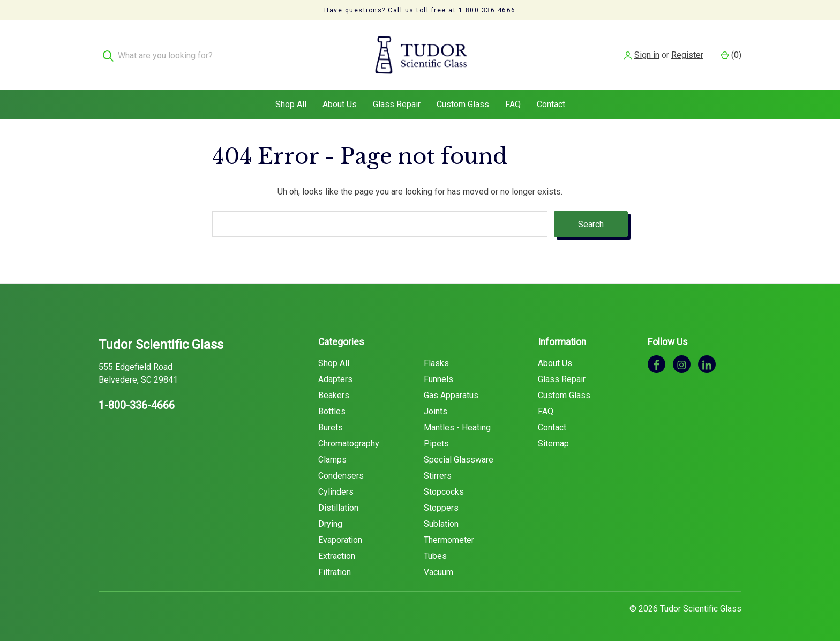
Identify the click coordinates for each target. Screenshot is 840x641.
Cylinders (336, 492)
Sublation (441, 524)
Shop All (291, 104)
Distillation (338, 508)
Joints (436, 411)
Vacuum (438, 572)
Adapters (335, 379)
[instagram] (682, 364)
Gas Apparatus (451, 395)
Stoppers (441, 508)
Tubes (435, 556)
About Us (340, 104)
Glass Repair (397, 104)
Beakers (334, 395)
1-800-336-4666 (137, 405)
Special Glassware (459, 460)
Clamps (332, 460)
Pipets (436, 444)
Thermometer (449, 540)
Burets (331, 427)
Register (687, 55)
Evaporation (340, 540)
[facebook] (657, 364)
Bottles (332, 411)
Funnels (438, 379)
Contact (551, 104)
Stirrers (438, 476)
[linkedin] (707, 364)
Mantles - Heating (457, 427)
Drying (330, 524)
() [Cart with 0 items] (731, 55)
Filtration (335, 572)
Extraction (337, 556)
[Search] (111, 55)
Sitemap (553, 444)
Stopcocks (444, 492)
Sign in (647, 55)
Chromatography (349, 444)
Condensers (341, 476)
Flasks (436, 363)
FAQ (513, 104)
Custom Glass (463, 104)
